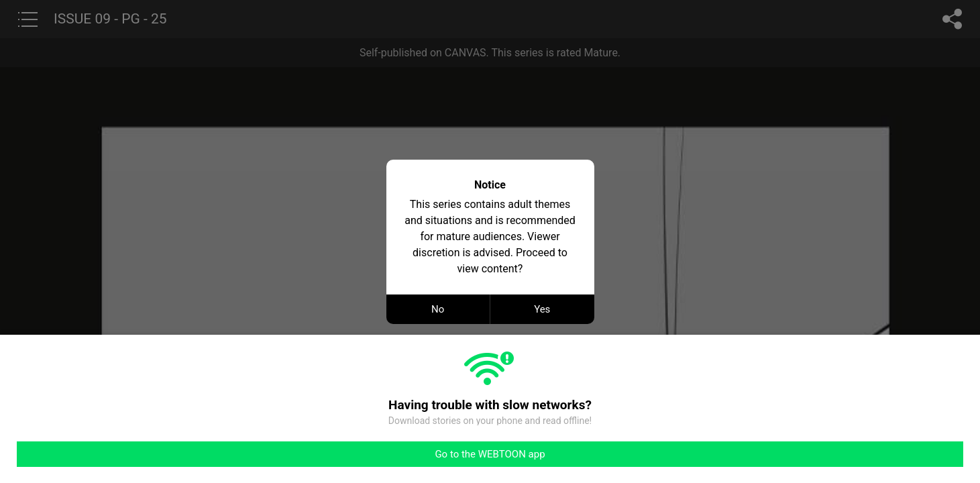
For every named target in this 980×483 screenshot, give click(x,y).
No (438, 309)
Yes (542, 309)
